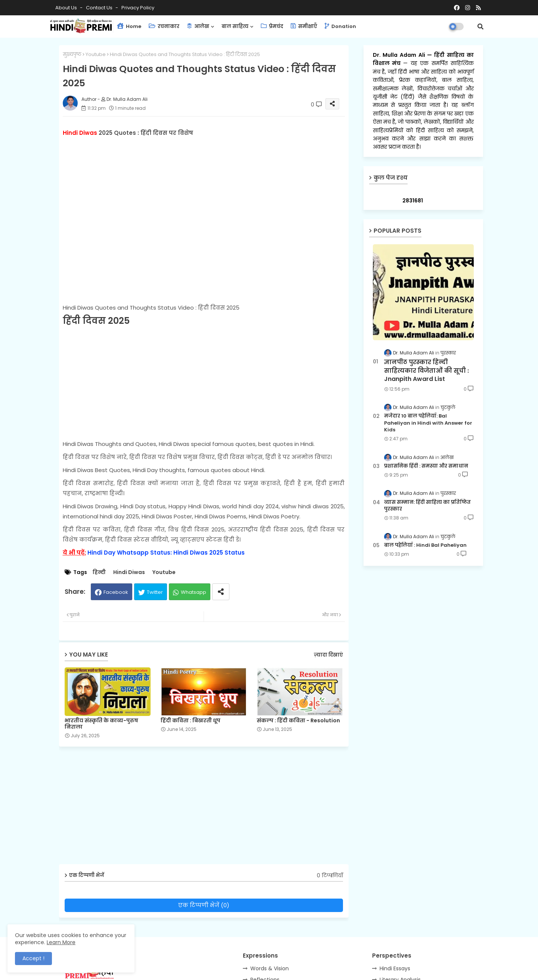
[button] (480, 27)
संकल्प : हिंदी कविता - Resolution (298, 721)
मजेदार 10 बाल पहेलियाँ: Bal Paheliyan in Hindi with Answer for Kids (428, 423)
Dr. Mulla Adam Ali (400, 55)
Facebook (116, 592)
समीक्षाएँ (304, 26)
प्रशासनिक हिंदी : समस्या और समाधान (426, 466)
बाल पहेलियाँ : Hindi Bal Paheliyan (425, 545)
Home (129, 26)
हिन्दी (99, 572)
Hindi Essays (395, 968)
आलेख (198, 26)
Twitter (155, 592)
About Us (67, 8)
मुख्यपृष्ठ (72, 54)
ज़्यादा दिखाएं (328, 655)
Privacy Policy (138, 8)
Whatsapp (194, 592)
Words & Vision (270, 968)
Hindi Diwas (129, 572)
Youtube (96, 54)
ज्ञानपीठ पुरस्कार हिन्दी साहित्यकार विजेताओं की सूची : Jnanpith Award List (426, 371)
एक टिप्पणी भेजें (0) (204, 905)
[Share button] (221, 592)
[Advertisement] (204, 384)
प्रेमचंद (272, 26)
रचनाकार (164, 26)
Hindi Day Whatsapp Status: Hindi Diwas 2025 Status (166, 553)
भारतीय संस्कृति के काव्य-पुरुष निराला (101, 724)
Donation (340, 26)
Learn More (61, 942)
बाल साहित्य (235, 26)
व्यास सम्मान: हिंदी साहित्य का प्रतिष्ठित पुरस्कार (427, 506)
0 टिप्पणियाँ (330, 876)
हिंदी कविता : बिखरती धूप (191, 721)
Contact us (100, 8)
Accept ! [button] (33, 958)
